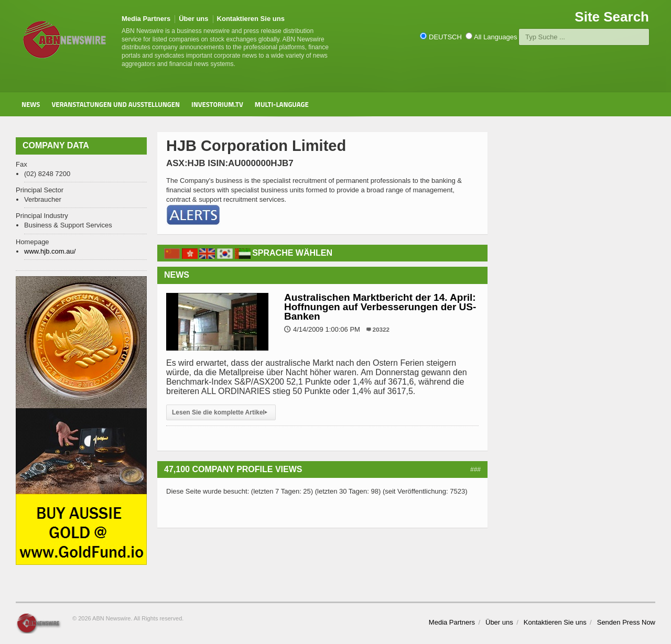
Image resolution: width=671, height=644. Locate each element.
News (31, 104)
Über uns (193, 19)
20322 (381, 329)
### (475, 470)
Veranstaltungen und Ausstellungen (116, 104)
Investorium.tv (217, 104)
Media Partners (146, 19)
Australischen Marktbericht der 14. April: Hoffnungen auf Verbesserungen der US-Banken (380, 307)
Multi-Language (282, 104)
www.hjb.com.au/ (50, 251)
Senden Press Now (626, 622)
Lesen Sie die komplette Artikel (221, 412)
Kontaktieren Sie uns (251, 19)
